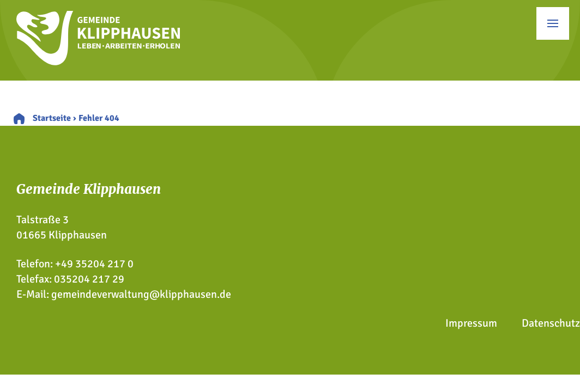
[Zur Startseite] (98, 62)
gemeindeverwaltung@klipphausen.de (141, 294)
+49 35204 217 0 (94, 264)
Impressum (471, 323)
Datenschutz (551, 323)
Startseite (52, 118)
